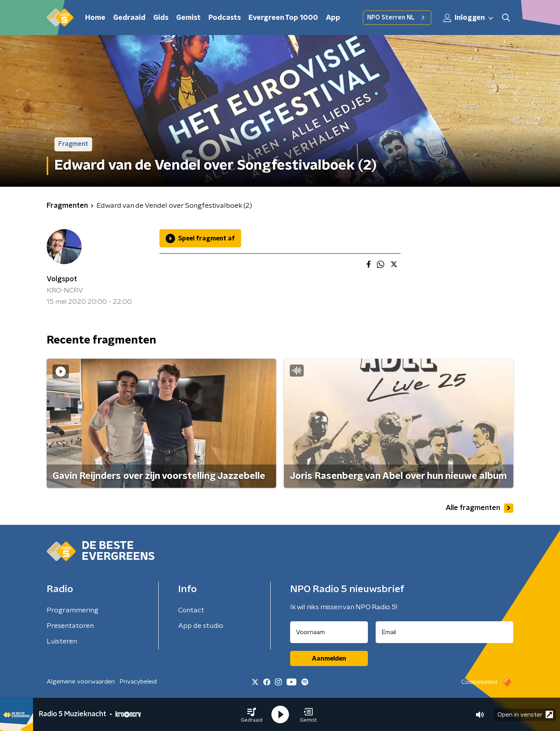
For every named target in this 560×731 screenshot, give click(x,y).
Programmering (73, 610)
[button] (252, 715)
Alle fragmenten (479, 508)
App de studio (201, 626)
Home (95, 18)
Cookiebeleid (479, 682)
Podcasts (225, 18)
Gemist (188, 18)
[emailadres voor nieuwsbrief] (445, 632)
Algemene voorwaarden (81, 682)
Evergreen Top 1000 (283, 18)
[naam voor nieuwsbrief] (329, 632)
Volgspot (62, 279)
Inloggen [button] (469, 18)
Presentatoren (70, 626)
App (333, 18)
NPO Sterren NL (397, 18)
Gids (161, 18)
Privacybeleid (138, 682)
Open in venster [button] (525, 714)
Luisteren (62, 642)
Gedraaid (129, 18)
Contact (191, 610)
